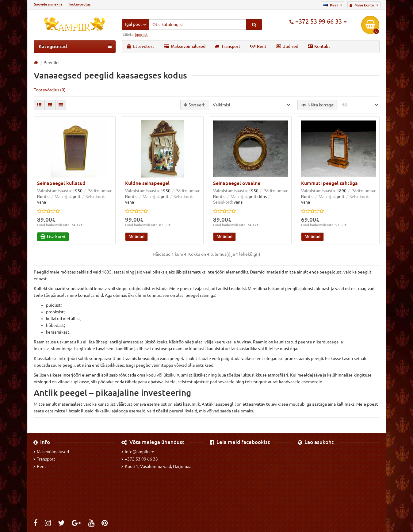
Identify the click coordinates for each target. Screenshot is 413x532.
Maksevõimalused (185, 46)
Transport (228, 46)
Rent (258, 46)
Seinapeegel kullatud (61, 183)
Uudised (287, 46)
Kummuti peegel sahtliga (329, 183)
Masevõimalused (51, 452)
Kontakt (319, 46)
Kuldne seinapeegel (147, 183)
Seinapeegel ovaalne (237, 183)
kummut (141, 35)
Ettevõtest (140, 46)
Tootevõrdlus (79, 4)
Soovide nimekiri (48, 4)
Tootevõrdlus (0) (50, 90)
